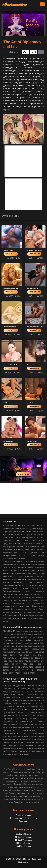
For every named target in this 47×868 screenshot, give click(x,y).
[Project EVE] (28, 478)
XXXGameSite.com (23, 843)
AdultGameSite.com (23, 846)
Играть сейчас (11, 254)
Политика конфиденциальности (23, 818)
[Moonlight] (19, 478)
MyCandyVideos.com (24, 840)
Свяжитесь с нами (23, 815)
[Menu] (42, 4)
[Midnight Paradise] (24, 478)
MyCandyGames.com (23, 837)
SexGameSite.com (23, 834)
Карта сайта (23, 821)
